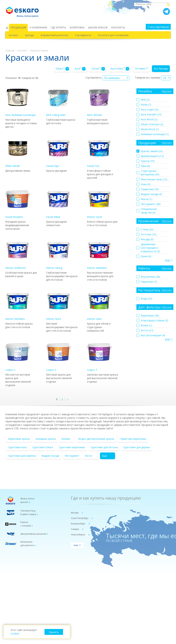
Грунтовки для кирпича (22, 456)
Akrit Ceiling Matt (58, 101)
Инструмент (72, 456)
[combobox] (116, 78)
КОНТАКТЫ (118, 27)
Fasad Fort (99, 152)
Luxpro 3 (58, 356)
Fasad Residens (18, 203)
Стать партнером (158, 27)
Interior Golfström (18, 254)
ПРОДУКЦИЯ (18, 27)
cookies (15, 634)
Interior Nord (58, 305)
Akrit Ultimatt (99, 101)
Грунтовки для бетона (104, 447)
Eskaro (62, 69)
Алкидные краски (46, 439)
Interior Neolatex (18, 305)
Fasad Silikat (58, 203)
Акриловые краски (19, 439)
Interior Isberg (58, 254)
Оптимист (142, 69)
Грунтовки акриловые (72, 447)
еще (167, 260)
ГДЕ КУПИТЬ (58, 27)
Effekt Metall (18, 152)
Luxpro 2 (18, 356)
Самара (75, 529)
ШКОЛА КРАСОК (98, 27)
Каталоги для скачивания (113, 35)
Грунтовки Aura (17, 447)
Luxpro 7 (99, 356)
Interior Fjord (99, 203)
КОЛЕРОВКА (77, 27)
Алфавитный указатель (54, 35)
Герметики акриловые (133, 439)
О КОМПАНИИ (38, 27)
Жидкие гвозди (50, 456)
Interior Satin (99, 305)
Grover (98, 69)
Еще (104, 456)
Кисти (89, 456)
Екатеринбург (78, 524)
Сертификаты (83, 35)
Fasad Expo (58, 152)
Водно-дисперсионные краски (96, 439)
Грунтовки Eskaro (43, 447)
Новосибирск (78, 535)
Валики (66, 439)
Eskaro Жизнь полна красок (24, 11)
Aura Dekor (120, 69)
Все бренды (161, 69)
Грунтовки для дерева (136, 447)
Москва (75, 513)
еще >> (77, 545)
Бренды (29, 35)
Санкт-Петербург (80, 518)
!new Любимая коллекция (20, 101)
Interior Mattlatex (99, 254)
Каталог (14, 35)
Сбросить (166, 91)
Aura (80, 69)
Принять (54, 632)
